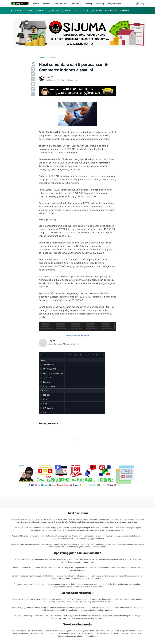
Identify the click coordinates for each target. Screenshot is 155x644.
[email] (33, 94)
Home (36, 4)
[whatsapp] (33, 79)
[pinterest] (33, 89)
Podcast (46, 4)
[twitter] (33, 74)
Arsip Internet (114, 4)
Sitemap (89, 4)
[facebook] (33, 69)
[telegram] (33, 84)
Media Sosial (60, 4)
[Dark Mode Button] (137, 4)
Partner (75, 4)
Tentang (100, 4)
